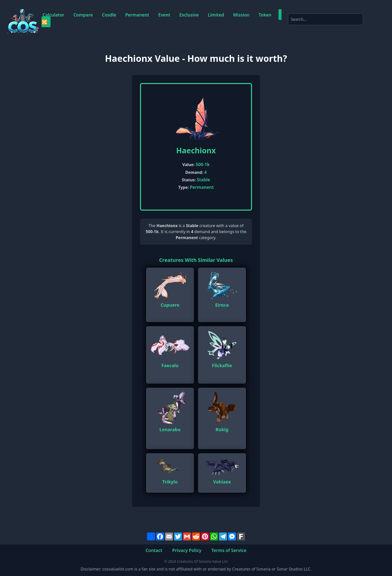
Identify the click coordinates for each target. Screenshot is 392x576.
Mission (241, 15)
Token (265, 15)
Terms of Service (229, 550)
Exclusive (189, 15)
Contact (154, 550)
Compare (83, 15)
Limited (216, 15)
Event (164, 15)
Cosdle (109, 15)
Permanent (137, 15)
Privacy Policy (187, 550)
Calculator (53, 15)
